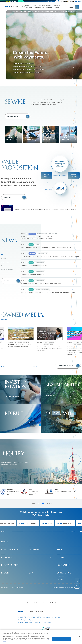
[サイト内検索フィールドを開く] (77, 7)
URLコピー (49, 503)
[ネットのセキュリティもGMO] (12, 1)
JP (67, 7)
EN (72, 7)
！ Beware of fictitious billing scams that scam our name (17, 601)
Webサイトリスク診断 (56, 618)
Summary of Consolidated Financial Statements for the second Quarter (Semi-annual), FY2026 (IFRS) (48, 293)
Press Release (5, 262)
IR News (3, 258)
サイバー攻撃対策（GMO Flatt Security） (25, 622)
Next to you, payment (62, 577)
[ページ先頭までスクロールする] (77, 583)
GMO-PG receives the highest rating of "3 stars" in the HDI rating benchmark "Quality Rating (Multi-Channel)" (50, 257)
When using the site (5, 587)
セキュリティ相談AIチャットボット (24, 619)
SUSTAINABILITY (63, 565)
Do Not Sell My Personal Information (61, 635)
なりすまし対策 (37, 622)
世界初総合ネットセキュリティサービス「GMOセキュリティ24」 (30, 618)
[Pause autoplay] (41, 366)
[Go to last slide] (3, 366)
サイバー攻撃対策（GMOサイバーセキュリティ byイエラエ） (38, 621)
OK (61, 639)
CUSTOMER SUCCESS (10, 550)
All (2, 254)
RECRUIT (5, 573)
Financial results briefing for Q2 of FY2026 (32, 275)
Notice (3, 266)
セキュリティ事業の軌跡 (46, 622)
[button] (41, 542)
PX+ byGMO (60, 579)
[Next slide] (35, 366)
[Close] (79, 637)
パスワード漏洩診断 (47, 618)
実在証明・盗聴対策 (22, 621)
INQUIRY (60, 557)
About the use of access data (17, 587)
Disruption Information (7, 270)
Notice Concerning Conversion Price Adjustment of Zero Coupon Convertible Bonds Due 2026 (46, 248)
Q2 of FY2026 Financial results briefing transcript (34, 266)
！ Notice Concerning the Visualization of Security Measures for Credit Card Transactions (41, 603)
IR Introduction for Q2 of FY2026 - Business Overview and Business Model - (41, 284)
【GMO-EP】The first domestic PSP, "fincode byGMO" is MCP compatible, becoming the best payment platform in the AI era (45, 210)
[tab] (9, 366)
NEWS (59, 550)
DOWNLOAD (35, 550)
